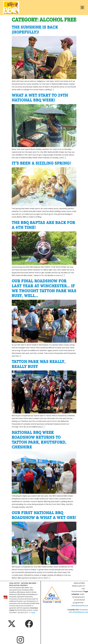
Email (33, 612)
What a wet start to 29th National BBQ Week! (40, 97)
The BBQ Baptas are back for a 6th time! (43, 225)
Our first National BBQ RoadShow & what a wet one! (44, 515)
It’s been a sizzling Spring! (41, 163)
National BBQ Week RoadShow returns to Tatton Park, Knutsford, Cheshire (39, 440)
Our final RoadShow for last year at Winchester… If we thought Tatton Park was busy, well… (44, 288)
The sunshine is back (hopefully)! (35, 29)
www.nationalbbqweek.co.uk (78, 612)
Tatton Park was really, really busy (39, 364)
